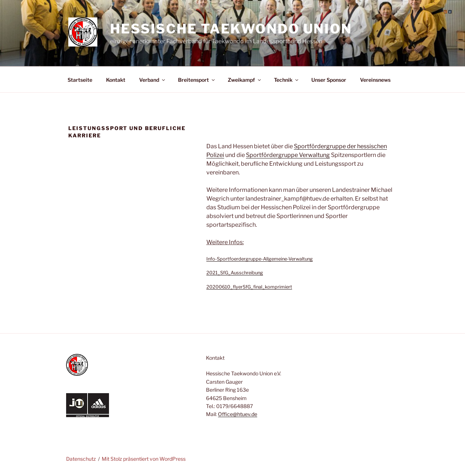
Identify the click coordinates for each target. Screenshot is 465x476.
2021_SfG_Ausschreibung (235, 273)
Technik (287, 80)
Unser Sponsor (329, 80)
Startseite (80, 80)
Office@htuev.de (238, 414)
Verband (153, 80)
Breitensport (197, 80)
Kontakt (116, 80)
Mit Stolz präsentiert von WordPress (144, 459)
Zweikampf (245, 80)
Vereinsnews (375, 80)
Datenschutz (81, 459)
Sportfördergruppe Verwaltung (288, 155)
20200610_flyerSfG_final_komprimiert (249, 287)
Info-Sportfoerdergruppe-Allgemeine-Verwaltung (260, 259)
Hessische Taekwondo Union (231, 29)
